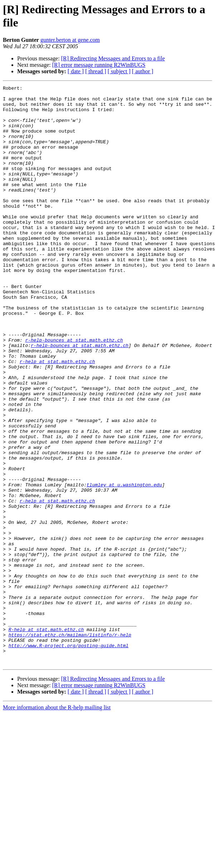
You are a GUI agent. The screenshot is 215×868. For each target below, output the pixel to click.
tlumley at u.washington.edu (124, 565)
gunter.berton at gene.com (70, 40)
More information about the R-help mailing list (57, 823)
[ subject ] (119, 71)
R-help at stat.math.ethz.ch (46, 739)
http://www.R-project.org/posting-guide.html (69, 758)
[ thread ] (96, 71)
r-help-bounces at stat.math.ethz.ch (74, 391)
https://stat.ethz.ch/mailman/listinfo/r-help (70, 745)
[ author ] (143, 71)
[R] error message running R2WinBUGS (99, 65)
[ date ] (76, 71)
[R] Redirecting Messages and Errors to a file (113, 58)
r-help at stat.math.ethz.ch (57, 417)
